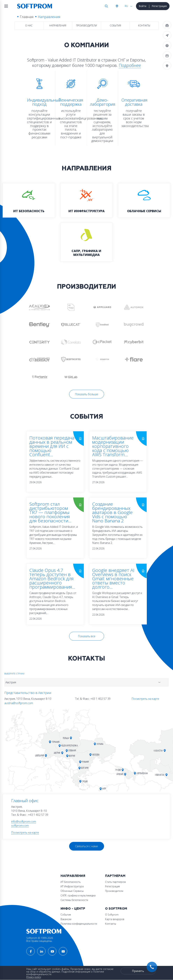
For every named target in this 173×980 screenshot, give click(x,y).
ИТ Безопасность (71, 882)
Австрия (117, 6)
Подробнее (130, 65)
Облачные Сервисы (72, 891)
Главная (27, 17)
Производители (86, 26)
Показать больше (86, 394)
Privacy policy (34, 977)
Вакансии (66, 919)
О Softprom (116, 909)
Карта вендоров (115, 919)
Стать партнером (115, 882)
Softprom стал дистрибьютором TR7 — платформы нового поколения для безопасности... (50, 512)
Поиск (106, 6)
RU (126, 6)
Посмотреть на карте (145, 699)
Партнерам (115, 876)
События (115, 26)
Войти (143, 6)
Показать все (87, 636)
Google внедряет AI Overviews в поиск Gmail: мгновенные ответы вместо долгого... (113, 578)
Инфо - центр (73, 909)
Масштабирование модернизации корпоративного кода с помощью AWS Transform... (113, 446)
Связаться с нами (86, 846)
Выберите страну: (15, 674)
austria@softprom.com (19, 703)
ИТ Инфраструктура (72, 886)
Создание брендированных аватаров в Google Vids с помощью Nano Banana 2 (112, 512)
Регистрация (159, 6)
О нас (29, 26)
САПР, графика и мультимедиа (78, 895)
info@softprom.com (24, 821)
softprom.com (20, 825)
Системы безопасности (74, 900)
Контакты (144, 26)
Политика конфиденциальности (79, 924)
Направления (58, 26)
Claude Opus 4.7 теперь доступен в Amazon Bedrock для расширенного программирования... (52, 578)
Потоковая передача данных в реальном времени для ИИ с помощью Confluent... (52, 446)
